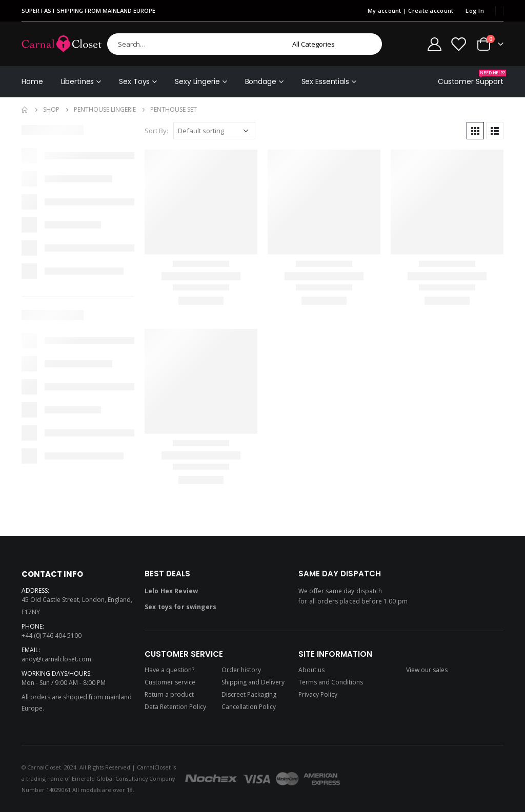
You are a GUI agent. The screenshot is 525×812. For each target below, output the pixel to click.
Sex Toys (134, 81)
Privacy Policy (318, 694)
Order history (241, 670)
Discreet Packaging (249, 694)
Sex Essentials (325, 81)
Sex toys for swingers (180, 607)
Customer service (170, 682)
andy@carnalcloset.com (56, 659)
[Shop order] (214, 131)
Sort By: (156, 131)
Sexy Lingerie (197, 81)
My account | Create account (410, 11)
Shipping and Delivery (253, 682)
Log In (475, 11)
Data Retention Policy (175, 707)
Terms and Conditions (331, 682)
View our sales (427, 670)
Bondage (261, 81)
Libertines (78, 81)
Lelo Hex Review (171, 591)
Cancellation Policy (249, 707)
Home (32, 81)
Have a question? (169, 670)
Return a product (169, 694)
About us (311, 670)
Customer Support (471, 78)
